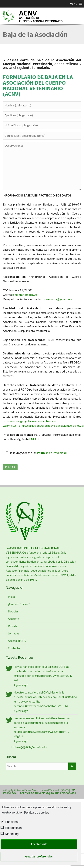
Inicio (11, 597)
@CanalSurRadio (65, 697)
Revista (13, 626)
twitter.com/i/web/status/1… (55, 676)
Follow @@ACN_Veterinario (29, 747)
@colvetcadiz (31, 701)
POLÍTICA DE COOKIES (63, 793)
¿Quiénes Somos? (19, 604)
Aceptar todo (39, 844)
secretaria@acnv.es (25, 295)
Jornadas (14, 633)
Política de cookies (37, 813)
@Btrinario (28, 697)
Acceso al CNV (17, 641)
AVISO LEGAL (10, 793)
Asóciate (13, 619)
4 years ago (21, 685)
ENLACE (35, 439)
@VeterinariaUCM (53, 667)
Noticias (13, 611)
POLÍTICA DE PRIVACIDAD (34, 793)
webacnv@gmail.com (59, 299)
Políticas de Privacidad (52, 453)
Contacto (14, 648)
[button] (74, 4)
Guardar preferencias (39, 857)
